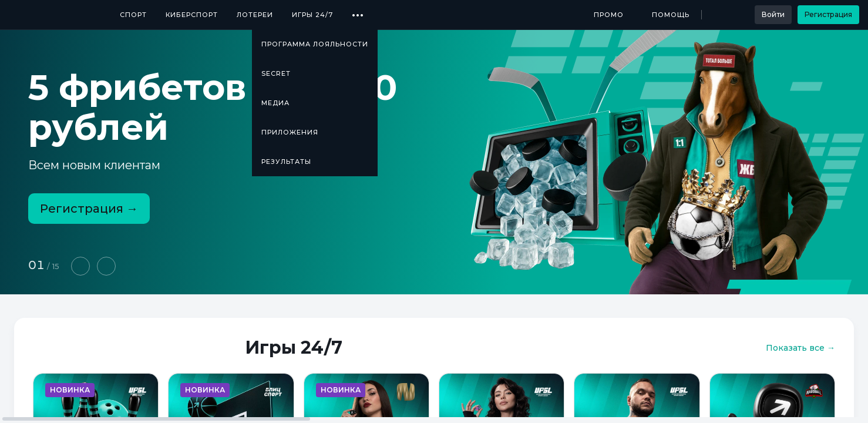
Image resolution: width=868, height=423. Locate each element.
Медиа (275, 103)
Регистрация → (89, 209)
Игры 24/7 (312, 15)
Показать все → (800, 348)
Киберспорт (192, 15)
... (358, 11)
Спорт (133, 15)
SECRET (276, 73)
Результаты (286, 162)
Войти (773, 14)
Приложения (290, 132)
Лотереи (255, 15)
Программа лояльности (315, 44)
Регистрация (828, 14)
